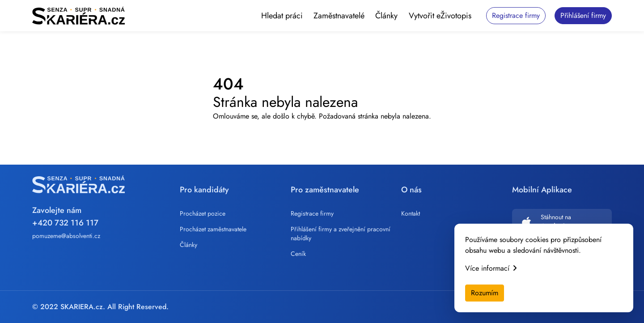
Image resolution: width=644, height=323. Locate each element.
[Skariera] (78, 16)
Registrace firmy (312, 213)
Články (386, 16)
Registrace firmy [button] (516, 15)
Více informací (491, 268)
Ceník (298, 254)
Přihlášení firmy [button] (583, 15)
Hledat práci (282, 16)
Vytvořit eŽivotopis (440, 16)
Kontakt (411, 213)
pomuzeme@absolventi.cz (66, 236)
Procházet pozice (203, 213)
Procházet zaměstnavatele (213, 229)
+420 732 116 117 (65, 223)
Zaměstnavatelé (339, 16)
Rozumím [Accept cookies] (485, 293)
